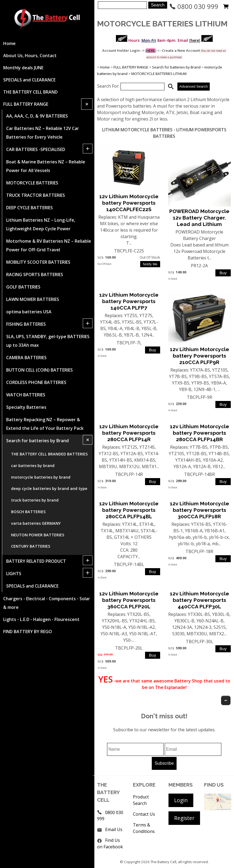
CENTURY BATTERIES (31, 546)
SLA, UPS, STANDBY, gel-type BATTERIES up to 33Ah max (48, 341)
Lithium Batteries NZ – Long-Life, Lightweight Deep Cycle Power (41, 224)
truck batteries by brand (35, 500)
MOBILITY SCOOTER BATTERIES (38, 262)
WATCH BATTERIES (26, 395)
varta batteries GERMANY (36, 523)
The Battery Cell (163, 862)
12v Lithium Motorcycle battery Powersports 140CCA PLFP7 (129, 301)
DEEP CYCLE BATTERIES (30, 208)
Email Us (114, 829)
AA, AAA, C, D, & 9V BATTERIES (37, 116)
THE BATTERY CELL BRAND (30, 92)
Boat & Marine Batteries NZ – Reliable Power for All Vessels (46, 166)
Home (9, 43)
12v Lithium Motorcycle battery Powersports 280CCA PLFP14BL (129, 510)
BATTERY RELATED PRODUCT (36, 561)
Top (226, 700)
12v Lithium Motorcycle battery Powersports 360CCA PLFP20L (129, 600)
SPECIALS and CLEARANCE (29, 80)
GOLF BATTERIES (23, 287)
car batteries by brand (33, 466)
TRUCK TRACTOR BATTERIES (36, 195)
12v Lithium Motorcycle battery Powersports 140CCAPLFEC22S (129, 203)
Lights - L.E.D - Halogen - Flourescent (41, 619)
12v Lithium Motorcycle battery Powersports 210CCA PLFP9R (199, 356)
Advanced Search (193, 86)
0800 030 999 (194, 6)
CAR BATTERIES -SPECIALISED (36, 149)
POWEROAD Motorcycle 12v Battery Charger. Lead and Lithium (199, 218)
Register (184, 818)
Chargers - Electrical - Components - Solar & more (47, 603)
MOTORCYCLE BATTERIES (32, 183)
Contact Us (144, 814)
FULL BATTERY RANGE (26, 104)
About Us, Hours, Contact (30, 56)
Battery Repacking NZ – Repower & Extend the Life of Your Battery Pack (45, 424)
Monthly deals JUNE (23, 68)
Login (181, 800)
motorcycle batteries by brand (41, 477)
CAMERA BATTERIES (26, 358)
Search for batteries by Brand (37, 441)
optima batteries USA (29, 312)
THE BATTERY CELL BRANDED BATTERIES (49, 454)
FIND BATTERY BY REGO (28, 632)
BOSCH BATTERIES (28, 512)
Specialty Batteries (26, 407)
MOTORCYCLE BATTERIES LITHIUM (159, 74)
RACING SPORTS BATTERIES (35, 275)
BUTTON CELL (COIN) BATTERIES (39, 370)
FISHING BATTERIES (26, 324)
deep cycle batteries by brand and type (49, 488)
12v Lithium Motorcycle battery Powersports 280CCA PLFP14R (129, 433)
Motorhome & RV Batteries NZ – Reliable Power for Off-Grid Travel (49, 245)
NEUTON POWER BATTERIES (38, 535)
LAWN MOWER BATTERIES (33, 299)
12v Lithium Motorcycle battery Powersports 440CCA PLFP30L (199, 600)
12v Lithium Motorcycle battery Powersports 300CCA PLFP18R (199, 510)
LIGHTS (14, 574)
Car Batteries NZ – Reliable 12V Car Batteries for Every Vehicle (43, 133)
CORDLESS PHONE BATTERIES (36, 382)
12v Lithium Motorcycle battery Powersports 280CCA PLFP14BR (199, 433)
